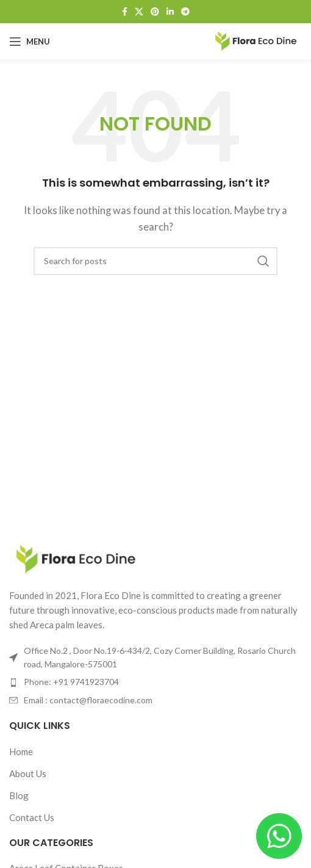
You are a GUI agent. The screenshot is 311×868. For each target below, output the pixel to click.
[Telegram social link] (185, 12)
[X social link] (139, 12)
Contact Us (32, 817)
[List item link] (155, 682)
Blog (19, 795)
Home (21, 751)
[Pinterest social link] (155, 12)
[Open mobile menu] (30, 41)
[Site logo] (256, 40)
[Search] (155, 261)
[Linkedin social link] (170, 12)
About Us (28, 773)
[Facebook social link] (125, 12)
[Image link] (76, 558)
